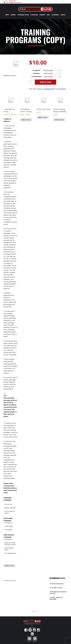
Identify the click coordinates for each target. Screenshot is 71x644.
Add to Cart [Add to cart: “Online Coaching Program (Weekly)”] (59, 120)
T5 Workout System (23, 15)
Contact (63, 15)
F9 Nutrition (34, 15)
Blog (48, 15)
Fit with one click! (57, 588)
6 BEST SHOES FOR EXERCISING (56, 598)
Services (13, 15)
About (7, 15)
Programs (36, 70)
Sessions (36, 73)
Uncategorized (49, 89)
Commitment (36, 76)
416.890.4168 (12, 1)
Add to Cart (46, 82)
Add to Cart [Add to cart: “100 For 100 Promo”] (43, 117)
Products (42, 15)
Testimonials (55, 15)
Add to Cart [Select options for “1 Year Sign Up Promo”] (10, 566)
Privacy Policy (32, 628)
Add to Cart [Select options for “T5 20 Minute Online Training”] (26, 120)
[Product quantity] (31, 82)
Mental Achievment (58, 584)
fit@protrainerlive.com (16, 3)
